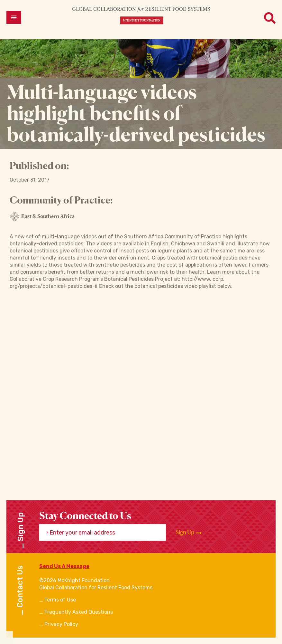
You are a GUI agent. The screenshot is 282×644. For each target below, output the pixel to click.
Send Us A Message (64, 566)
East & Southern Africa (42, 217)
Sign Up (189, 532)
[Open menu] (14, 17)
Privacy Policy (61, 624)
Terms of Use (60, 600)
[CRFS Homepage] (141, 15)
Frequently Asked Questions (79, 612)
